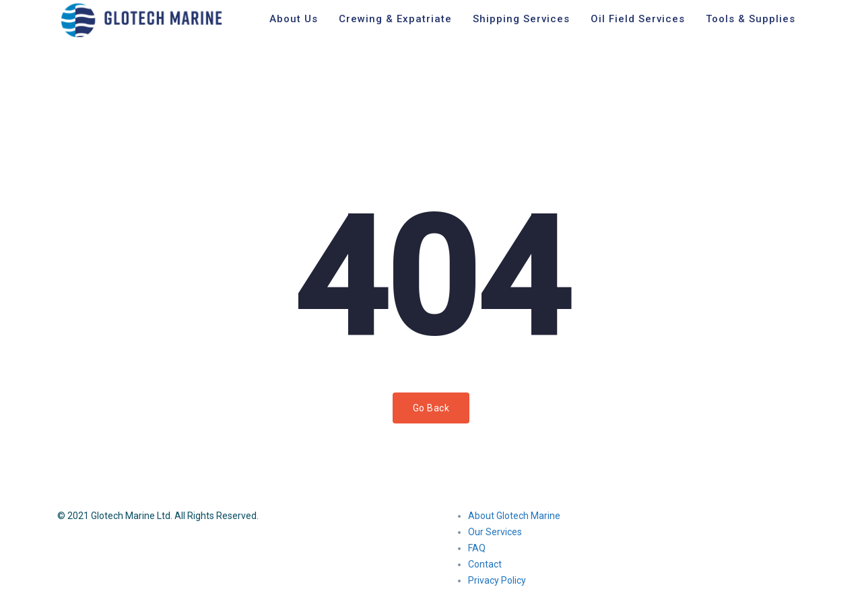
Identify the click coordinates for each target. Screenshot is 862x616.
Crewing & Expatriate (395, 19)
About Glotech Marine (514, 516)
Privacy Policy (497, 580)
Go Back (431, 408)
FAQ (477, 548)
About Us (294, 19)
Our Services (495, 532)
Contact (485, 564)
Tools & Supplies (751, 19)
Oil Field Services (638, 19)
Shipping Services (521, 19)
